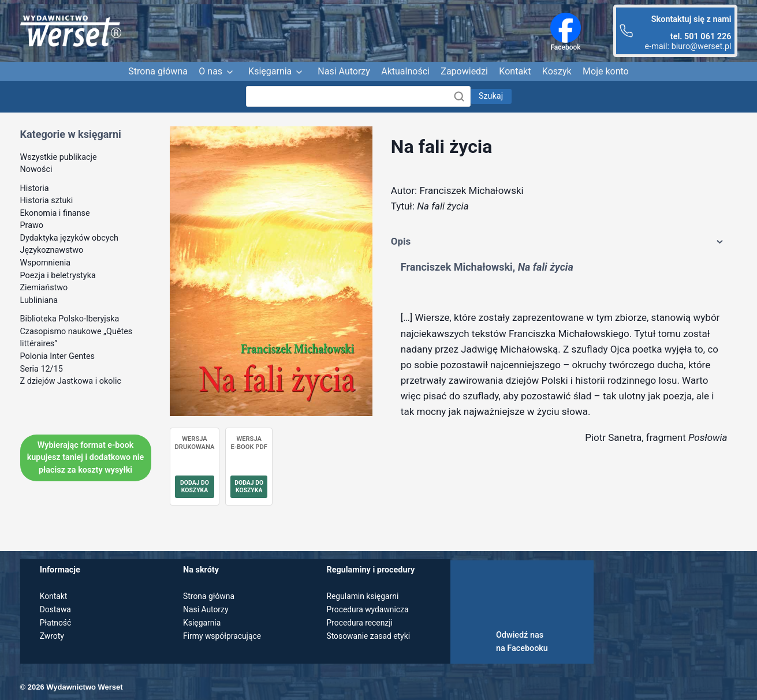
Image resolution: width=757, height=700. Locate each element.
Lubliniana (39, 300)
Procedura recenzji (361, 623)
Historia (35, 188)
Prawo (32, 225)
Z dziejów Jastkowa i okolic (71, 381)
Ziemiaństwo (44, 288)
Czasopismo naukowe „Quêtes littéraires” (77, 338)
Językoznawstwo (52, 250)
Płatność (56, 623)
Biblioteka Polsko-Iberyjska (70, 319)
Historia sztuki (47, 201)
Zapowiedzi (464, 71)
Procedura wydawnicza (369, 610)
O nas (210, 71)
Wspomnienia (45, 263)
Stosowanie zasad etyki (370, 636)
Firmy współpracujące (223, 636)
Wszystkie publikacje (59, 157)
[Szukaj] (358, 96)
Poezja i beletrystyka (58, 276)
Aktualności (405, 71)
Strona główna (158, 71)
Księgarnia (270, 71)
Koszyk (557, 71)
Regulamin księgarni (364, 596)
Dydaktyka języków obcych (70, 238)
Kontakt (515, 71)
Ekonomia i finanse (55, 213)
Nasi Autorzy (344, 71)
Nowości (36, 169)
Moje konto (606, 71)
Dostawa (56, 610)
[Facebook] (565, 28)
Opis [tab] (559, 242)
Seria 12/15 (42, 369)
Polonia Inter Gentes (58, 356)
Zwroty (53, 636)
